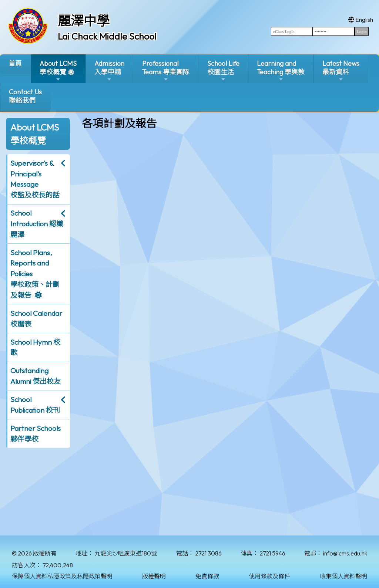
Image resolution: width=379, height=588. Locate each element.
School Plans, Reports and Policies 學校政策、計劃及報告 (35, 274)
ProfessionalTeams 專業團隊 (166, 71)
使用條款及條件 (269, 576)
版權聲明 (154, 576)
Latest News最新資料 (341, 71)
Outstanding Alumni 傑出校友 (36, 376)
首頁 (15, 63)
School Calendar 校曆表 (36, 319)
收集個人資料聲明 (343, 576)
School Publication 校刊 (35, 405)
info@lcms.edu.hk (345, 553)
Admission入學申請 (109, 71)
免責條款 (207, 576)
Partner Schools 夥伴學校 (36, 434)
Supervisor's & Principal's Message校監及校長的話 (35, 179)
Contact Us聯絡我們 (25, 96)
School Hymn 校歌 (35, 347)
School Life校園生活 (223, 71)
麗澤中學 (84, 21)
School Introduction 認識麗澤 (37, 224)
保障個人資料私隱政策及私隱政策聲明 (62, 576)
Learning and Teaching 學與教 (281, 71)
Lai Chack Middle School (107, 36)
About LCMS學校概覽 (58, 71)
